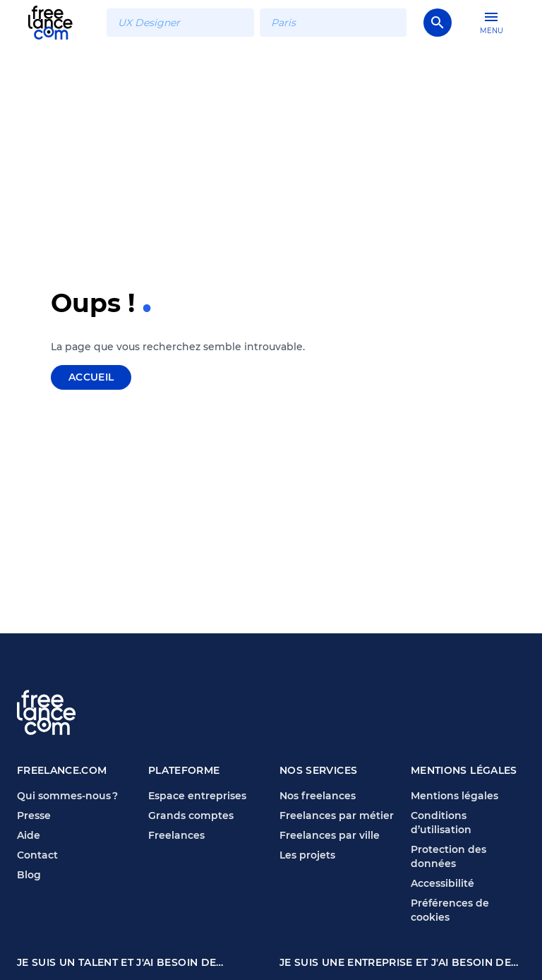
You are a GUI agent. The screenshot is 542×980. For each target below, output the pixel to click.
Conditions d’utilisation (441, 823)
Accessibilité (442, 883)
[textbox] (180, 23)
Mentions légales (454, 796)
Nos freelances (318, 796)
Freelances (176, 835)
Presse (34, 815)
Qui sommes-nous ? (67, 796)
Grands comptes (191, 815)
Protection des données (448, 856)
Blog (29, 875)
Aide (29, 835)
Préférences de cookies (450, 910)
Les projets (307, 855)
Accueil (91, 377)
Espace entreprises (197, 796)
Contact (37, 855)
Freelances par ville (330, 835)
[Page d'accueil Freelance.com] (59, 22)
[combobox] (180, 23)
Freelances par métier (337, 815)
